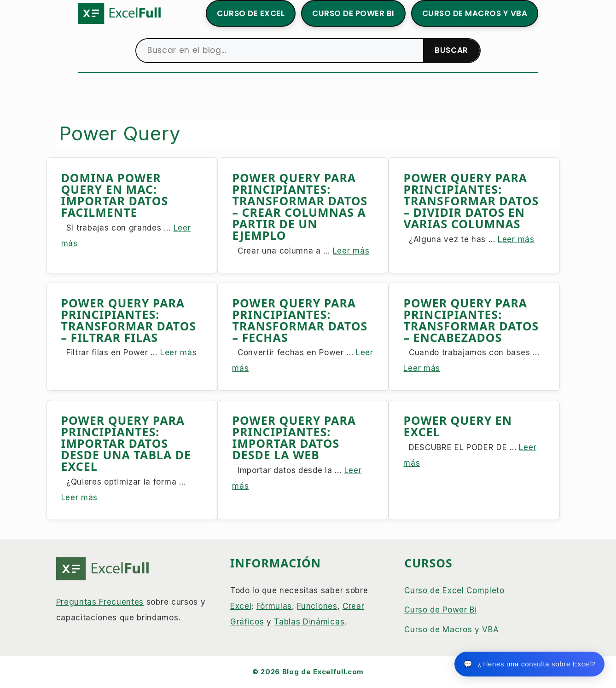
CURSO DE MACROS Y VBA (475, 13)
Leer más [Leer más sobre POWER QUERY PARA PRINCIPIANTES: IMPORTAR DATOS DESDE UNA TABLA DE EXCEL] (79, 497)
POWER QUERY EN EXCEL (458, 426)
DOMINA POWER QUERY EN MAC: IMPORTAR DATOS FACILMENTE (115, 195)
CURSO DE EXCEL (251, 13)
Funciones (317, 606)
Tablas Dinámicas (309, 622)
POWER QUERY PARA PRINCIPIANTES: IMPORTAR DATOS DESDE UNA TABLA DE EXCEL (126, 443)
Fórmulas (274, 606)
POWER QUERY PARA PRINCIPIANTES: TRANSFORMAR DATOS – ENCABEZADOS (471, 320)
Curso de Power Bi (441, 610)
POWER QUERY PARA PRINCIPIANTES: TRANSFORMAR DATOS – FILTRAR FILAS (129, 320)
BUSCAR (451, 50)
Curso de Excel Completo (454, 590)
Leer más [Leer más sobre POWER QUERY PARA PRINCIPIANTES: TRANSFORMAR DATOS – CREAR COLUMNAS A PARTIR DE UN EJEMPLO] (351, 251)
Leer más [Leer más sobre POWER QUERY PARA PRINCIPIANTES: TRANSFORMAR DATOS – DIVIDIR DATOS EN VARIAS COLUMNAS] (516, 239)
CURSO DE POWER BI (353, 13)
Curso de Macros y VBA (451, 630)
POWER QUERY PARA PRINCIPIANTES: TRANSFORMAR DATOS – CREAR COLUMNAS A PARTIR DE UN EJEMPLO (300, 206)
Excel (241, 606)
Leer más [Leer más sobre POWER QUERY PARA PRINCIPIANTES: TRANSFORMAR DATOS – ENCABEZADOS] (421, 368)
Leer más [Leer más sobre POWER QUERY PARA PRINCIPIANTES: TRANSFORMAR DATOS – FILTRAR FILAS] (178, 353)
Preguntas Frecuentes (100, 602)
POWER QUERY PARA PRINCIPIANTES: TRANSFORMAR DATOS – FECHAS (300, 320)
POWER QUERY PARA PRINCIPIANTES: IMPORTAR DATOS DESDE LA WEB (294, 437)
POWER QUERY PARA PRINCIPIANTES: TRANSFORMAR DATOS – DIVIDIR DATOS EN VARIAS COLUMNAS (471, 201)
